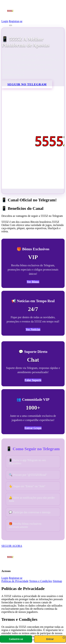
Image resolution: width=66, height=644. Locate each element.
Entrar (50, 639)
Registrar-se (16, 21)
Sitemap (57, 581)
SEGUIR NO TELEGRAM (27, 84)
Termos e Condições (40, 581)
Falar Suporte (33, 380)
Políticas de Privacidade (15, 581)
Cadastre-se (16, 639)
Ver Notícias (33, 329)
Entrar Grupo (33, 428)
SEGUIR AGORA (12, 546)
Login (5, 21)
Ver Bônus (33, 282)
